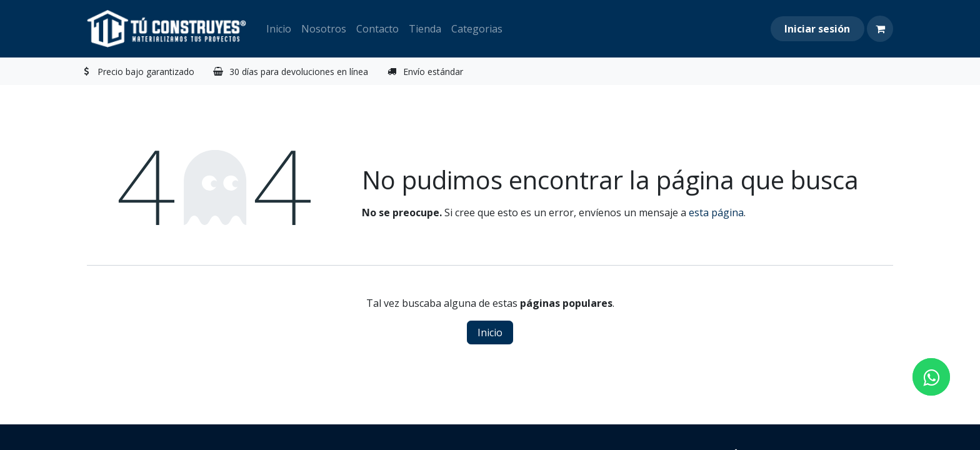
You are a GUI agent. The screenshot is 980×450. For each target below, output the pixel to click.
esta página (716, 212)
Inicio (490, 332)
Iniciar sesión (817, 29)
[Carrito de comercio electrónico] (880, 29)
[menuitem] (279, 29)
